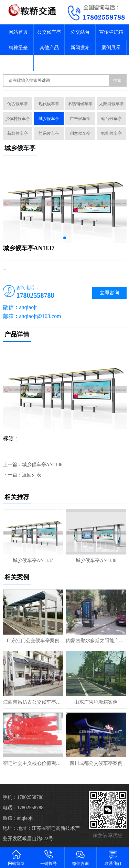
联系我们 (49, 63)
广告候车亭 (80, 119)
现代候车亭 (49, 104)
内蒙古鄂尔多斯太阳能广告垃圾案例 (96, 641)
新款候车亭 (18, 133)
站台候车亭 (111, 119)
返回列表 (32, 475)
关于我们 (18, 63)
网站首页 (18, 32)
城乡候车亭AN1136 (42, 465)
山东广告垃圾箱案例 (96, 702)
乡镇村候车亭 (18, 119)
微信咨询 (81, 858)
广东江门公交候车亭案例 (33, 641)
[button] (65, 238)
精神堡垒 (18, 48)
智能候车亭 (111, 133)
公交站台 (80, 32)
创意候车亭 (80, 133)
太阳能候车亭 (111, 104)
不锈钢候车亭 (80, 104)
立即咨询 (109, 293)
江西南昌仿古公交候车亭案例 (33, 702)
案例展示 (111, 48)
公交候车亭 (49, 32)
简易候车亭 (49, 133)
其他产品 (49, 48)
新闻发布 (80, 48)
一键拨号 (49, 858)
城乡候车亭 (49, 119)
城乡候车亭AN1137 (33, 561)
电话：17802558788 (23, 808)
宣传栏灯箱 (111, 32)
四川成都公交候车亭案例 (96, 763)
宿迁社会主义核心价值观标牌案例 (33, 763)
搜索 (117, 80)
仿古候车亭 (18, 104)
